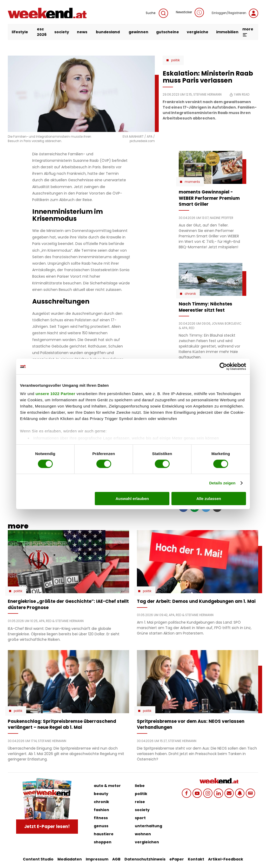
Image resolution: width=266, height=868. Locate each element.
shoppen (103, 842)
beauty (101, 794)
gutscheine (168, 32)
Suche (157, 13)
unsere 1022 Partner (55, 393)
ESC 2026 (42, 32)
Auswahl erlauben (132, 499)
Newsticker (190, 12)
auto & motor (107, 786)
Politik (175, 60)
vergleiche (198, 32)
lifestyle (20, 32)
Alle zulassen (209, 499)
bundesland (108, 32)
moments (192, 182)
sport (140, 818)
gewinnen (138, 32)
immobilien (227, 32)
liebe (140, 786)
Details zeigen (222, 483)
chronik (101, 802)
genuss (101, 826)
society (62, 32)
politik (141, 794)
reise (140, 802)
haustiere (104, 834)
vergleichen (147, 842)
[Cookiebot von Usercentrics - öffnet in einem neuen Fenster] (223, 366)
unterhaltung (148, 826)
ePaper (177, 859)
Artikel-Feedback (226, 859)
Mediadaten (70, 859)
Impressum (97, 859)
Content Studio (38, 859)
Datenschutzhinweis (145, 859)
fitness (101, 818)
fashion (101, 810)
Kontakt (196, 859)
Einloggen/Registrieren (235, 13)
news (82, 32)
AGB (116, 859)
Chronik (190, 294)
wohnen (143, 834)
